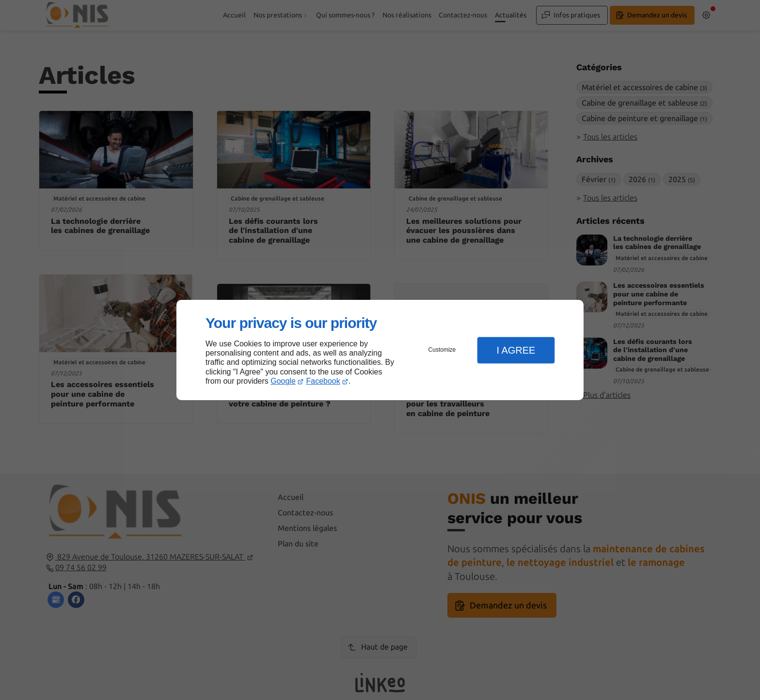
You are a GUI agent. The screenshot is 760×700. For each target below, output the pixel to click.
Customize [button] (442, 350)
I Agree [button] (516, 350)
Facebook (323, 381)
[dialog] (380, 350)
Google (283, 381)
